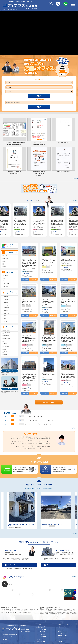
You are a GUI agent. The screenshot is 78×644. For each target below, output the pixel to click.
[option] (21, 220)
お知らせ (21, 416)
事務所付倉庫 (7, 338)
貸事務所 (4, 229)
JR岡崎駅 (6, 310)
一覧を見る (76, 179)
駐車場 (5, 352)
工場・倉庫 (28, 306)
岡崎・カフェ (18, 526)
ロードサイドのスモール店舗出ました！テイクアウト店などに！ (49, 262)
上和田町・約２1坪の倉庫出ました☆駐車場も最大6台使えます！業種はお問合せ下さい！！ (68, 376)
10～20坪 (6, 259)
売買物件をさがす (10, 371)
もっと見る (73, 577)
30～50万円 (6, 284)
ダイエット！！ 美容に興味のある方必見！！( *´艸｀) (20, 524)
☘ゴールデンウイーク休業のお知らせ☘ (34, 416)
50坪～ (5, 267)
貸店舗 (48, 267)
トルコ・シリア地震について (64, 143)
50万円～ (6, 286)
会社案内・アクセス (13, 565)
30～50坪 (6, 264)
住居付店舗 (6, 336)
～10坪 (5, 256)
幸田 (5, 319)
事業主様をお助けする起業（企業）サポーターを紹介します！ (39, 173)
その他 (24, 306)
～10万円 (6, 276)
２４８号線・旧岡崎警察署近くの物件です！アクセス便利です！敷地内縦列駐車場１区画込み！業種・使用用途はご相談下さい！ (20, 223)
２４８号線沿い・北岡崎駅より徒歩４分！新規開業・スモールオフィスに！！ (49, 303)
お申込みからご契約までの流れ (64, 172)
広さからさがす (9, 252)
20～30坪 (6, 261)
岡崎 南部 (17, 229)
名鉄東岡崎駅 (36, 229)
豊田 (5, 316)
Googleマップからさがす (10, 246)
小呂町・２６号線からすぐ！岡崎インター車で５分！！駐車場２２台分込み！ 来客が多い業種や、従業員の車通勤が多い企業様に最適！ (29, 264)
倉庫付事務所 (7, 333)
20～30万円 (6, 281)
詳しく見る (26, 280)
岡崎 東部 (6, 302)
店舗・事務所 (22, 229)
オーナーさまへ (9, 389)
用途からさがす (9, 327)
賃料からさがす (9, 272)
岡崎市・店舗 (52, 527)
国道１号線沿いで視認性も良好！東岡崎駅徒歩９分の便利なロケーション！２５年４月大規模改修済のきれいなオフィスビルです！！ (39, 223)
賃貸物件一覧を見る (49, 402)
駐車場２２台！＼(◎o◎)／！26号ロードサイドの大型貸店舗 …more (41, 420)
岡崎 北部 (24, 271)
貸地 (5, 349)
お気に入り (34, 280)
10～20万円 (6, 278)
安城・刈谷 (6, 313)
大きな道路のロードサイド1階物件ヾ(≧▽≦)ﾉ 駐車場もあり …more (40, 424)
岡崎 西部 (44, 267)
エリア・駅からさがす (9, 293)
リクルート (49, 565)
